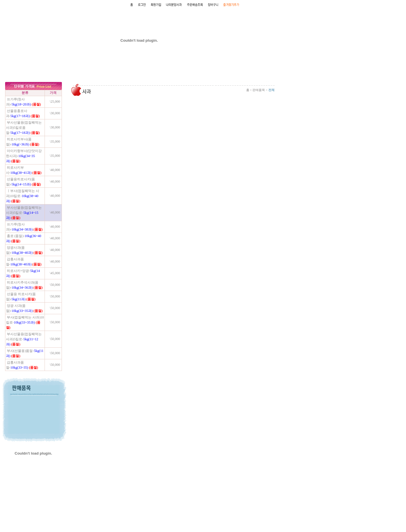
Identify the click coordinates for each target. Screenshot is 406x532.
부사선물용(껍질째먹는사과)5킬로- (24, 213)
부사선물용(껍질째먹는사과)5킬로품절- (24, 128)
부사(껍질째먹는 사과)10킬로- (25, 322)
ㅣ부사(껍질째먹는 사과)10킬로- (23, 196)
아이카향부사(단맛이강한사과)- (24, 156)
